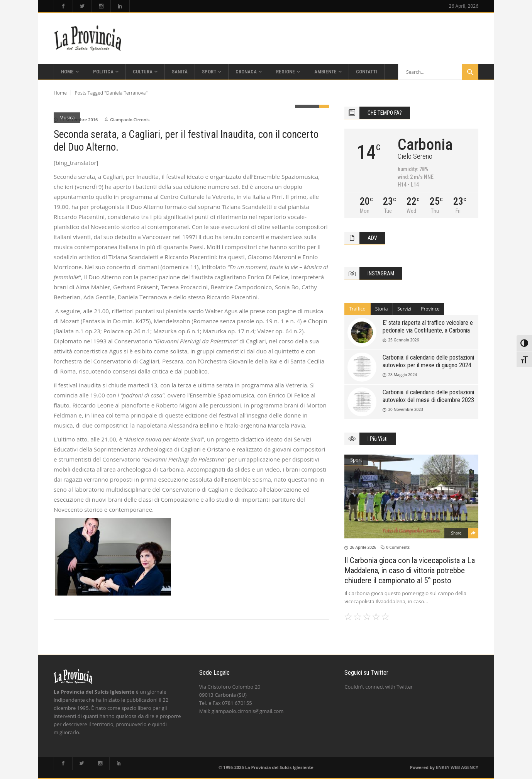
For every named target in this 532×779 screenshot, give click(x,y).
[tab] (357, 309)
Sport (356, 460)
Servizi (404, 309)
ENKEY (443, 767)
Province (430, 309)
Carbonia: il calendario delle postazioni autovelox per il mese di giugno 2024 (428, 361)
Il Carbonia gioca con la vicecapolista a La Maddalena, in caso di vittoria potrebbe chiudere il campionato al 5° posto (410, 570)
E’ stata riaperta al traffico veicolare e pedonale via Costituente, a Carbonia (428, 327)
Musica (67, 118)
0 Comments (398, 547)
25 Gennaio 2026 (403, 340)
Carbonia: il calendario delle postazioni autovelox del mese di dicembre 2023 (428, 396)
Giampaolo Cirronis (130, 120)
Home (60, 93)
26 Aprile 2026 (363, 547)
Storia (382, 309)
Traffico (357, 309)
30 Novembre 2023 (405, 409)
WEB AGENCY (464, 767)
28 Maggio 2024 (402, 375)
